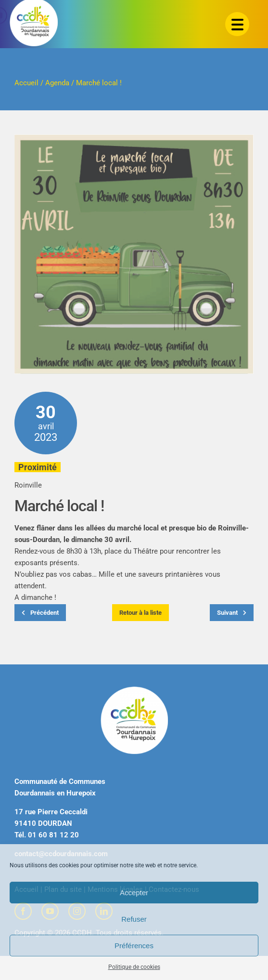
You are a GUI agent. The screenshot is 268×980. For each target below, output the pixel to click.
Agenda (57, 83)
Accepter (134, 893)
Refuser (134, 919)
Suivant (232, 613)
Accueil (26, 83)
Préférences (134, 946)
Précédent (40, 613)
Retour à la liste (140, 613)
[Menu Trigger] (237, 24)
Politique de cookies (134, 967)
